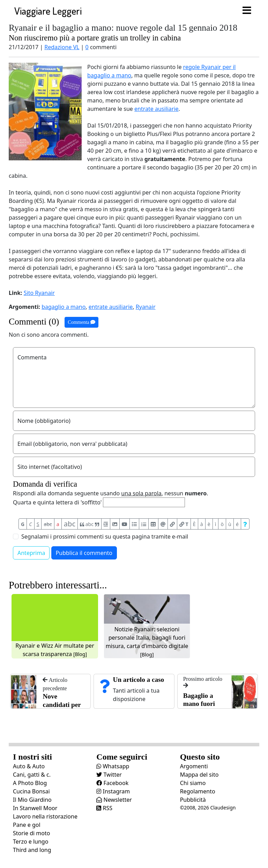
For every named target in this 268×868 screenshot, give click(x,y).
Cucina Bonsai (31, 791)
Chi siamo (193, 783)
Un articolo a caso (139, 680)
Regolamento (198, 791)
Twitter (109, 775)
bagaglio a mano (64, 307)
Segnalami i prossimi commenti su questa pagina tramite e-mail (105, 536)
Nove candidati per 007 (62, 705)
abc (48, 524)
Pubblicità (193, 800)
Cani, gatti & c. (32, 775)
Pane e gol (27, 825)
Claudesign (223, 808)
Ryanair (146, 307)
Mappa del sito (199, 775)
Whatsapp (113, 766)
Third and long (32, 850)
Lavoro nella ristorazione (45, 816)
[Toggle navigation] (247, 11)
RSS (104, 808)
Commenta (81, 322)
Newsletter (114, 800)
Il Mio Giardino (32, 800)
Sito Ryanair (39, 293)
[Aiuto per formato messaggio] (245, 524)
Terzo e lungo (31, 842)
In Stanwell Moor (35, 808)
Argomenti (194, 766)
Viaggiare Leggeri (48, 11)
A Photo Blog (30, 783)
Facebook (112, 783)
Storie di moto (31, 833)
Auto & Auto (29, 766)
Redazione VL (62, 47)
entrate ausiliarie (157, 109)
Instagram (113, 791)
